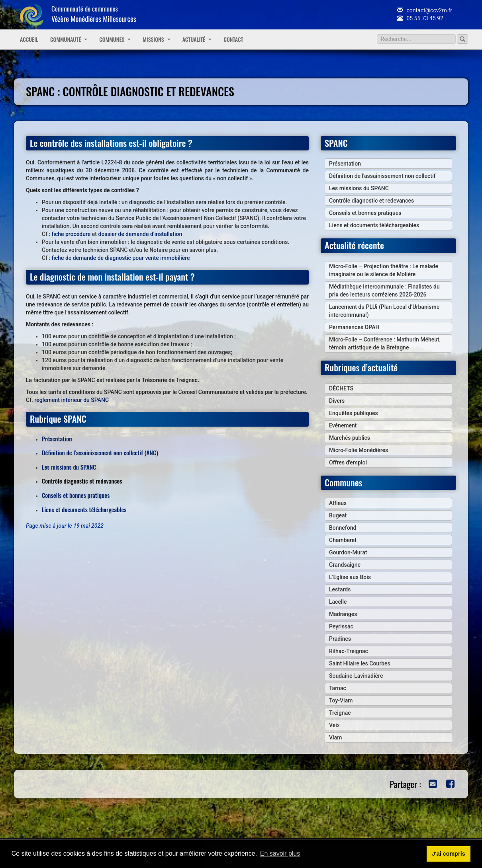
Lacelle (338, 602)
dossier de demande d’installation (140, 234)
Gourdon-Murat (348, 552)
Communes (115, 39)
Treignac (340, 713)
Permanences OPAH (354, 327)
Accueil (29, 39)
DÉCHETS (341, 388)
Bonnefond (343, 528)
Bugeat (338, 515)
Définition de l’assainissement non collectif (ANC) (100, 453)
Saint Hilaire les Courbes (360, 663)
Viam (335, 737)
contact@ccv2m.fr (425, 10)
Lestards (340, 589)
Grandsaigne (345, 565)
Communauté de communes (94, 14)
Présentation (57, 439)
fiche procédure (71, 234)
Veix (334, 725)
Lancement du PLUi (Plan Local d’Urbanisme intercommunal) (384, 311)
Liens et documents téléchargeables (84, 509)
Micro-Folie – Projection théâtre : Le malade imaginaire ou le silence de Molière (384, 270)
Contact (233, 39)
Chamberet (343, 540)
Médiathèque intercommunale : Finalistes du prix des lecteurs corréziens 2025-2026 (384, 291)
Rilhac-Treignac (349, 651)
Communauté (69, 39)
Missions (156, 39)
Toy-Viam (341, 700)
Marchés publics (350, 438)
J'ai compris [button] (448, 854)
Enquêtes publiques (354, 413)
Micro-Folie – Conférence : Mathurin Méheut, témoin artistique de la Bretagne (385, 343)
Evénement (343, 425)
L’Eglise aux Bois (350, 577)
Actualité (197, 39)
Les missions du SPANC (69, 467)
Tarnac (338, 688)
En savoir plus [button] (280, 853)
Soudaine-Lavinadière (356, 676)
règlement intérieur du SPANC (72, 400)
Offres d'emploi (348, 462)
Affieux (338, 503)
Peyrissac (341, 626)
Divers (337, 401)
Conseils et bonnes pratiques (76, 495)
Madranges (343, 614)
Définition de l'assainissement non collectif (382, 176)
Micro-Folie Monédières (359, 450)
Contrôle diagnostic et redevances (371, 201)
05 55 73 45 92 (420, 18)
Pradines (340, 639)
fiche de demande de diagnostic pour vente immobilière (121, 258)
